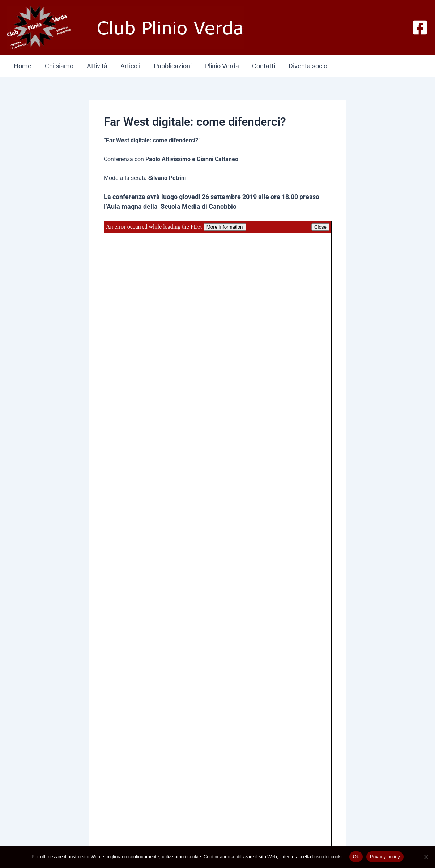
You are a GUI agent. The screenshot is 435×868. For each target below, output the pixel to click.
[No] (426, 857)
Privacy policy (385, 857)
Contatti (262, 66)
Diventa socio (306, 66)
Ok (356, 857)
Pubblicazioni (172, 66)
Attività (96, 66)
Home (23, 66)
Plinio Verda (221, 66)
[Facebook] (420, 27)
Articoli (130, 66)
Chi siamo (59, 66)
